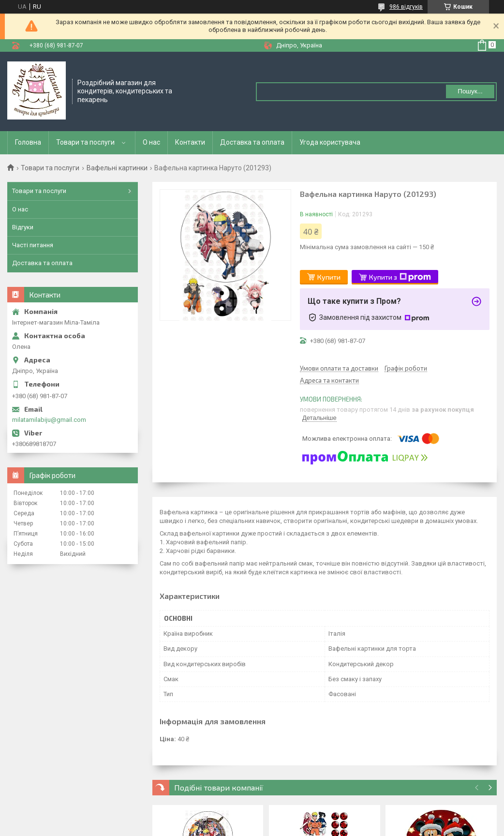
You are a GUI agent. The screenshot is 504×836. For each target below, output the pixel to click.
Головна (28, 142)
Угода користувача (330, 142)
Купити (329, 277)
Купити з (400, 277)
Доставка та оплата (252, 142)
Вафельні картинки (117, 168)
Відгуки (23, 227)
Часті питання (33, 245)
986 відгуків (406, 7)
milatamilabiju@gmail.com (49, 420)
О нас (151, 142)
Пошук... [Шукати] (470, 91)
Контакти (190, 142)
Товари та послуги (85, 142)
